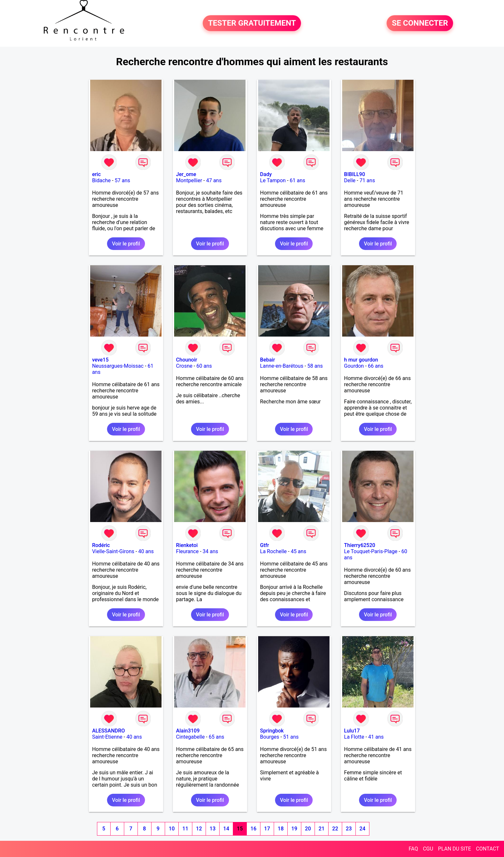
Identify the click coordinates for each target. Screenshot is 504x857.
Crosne (184, 366)
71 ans (367, 180)
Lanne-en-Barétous (282, 366)
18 (281, 829)
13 (212, 829)
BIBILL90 (355, 174)
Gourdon (354, 366)
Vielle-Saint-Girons (113, 551)
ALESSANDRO (108, 731)
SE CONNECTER (420, 23)
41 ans (376, 737)
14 (226, 829)
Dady (266, 174)
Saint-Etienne (107, 737)
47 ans (214, 180)
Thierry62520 (360, 545)
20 (308, 829)
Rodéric (101, 545)
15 (240, 829)
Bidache (101, 180)
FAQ (413, 849)
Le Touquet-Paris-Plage (371, 551)
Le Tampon (273, 180)
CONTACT (487, 849)
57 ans (123, 180)
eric (96, 174)
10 (172, 829)
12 (199, 829)
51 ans (291, 737)
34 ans (210, 551)
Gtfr (265, 545)
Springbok (272, 731)
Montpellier (189, 180)
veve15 (100, 360)
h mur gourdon (361, 360)
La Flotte (354, 737)
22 (335, 829)
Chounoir (187, 360)
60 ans (204, 366)
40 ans (146, 551)
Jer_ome (186, 174)
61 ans (297, 180)
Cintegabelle (190, 737)
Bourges (270, 737)
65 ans (217, 737)
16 (253, 829)
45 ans (298, 551)
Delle (350, 180)
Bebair (268, 360)
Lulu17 (352, 731)
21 (321, 829)
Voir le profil (126, 244)
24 (362, 829)
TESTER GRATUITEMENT (252, 23)
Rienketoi (187, 545)
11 (185, 829)
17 (267, 829)
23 (349, 829)
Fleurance (187, 551)
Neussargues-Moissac (118, 366)
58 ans (315, 366)
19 (294, 829)
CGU (428, 849)
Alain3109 (188, 731)
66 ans (376, 366)
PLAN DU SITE (455, 849)
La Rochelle (273, 551)
